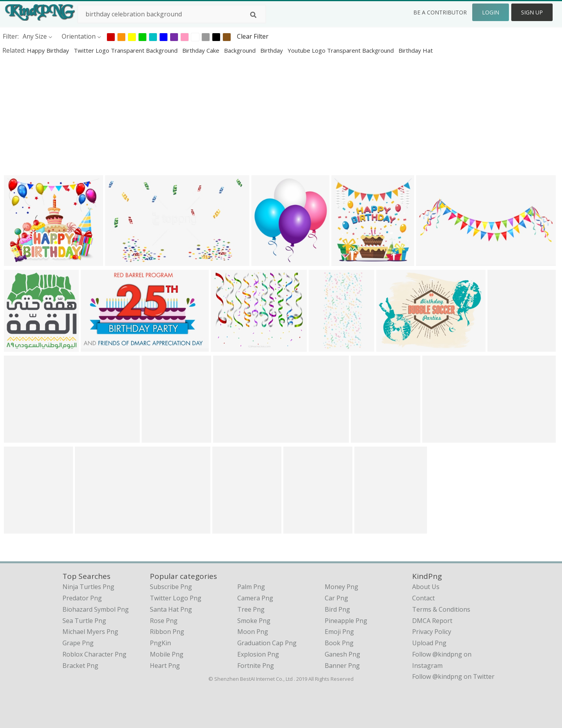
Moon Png (253, 632)
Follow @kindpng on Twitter (453, 676)
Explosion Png (258, 654)
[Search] (253, 15)
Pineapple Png (346, 621)
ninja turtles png (88, 587)
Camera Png (255, 598)
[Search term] (172, 14)
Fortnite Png (256, 666)
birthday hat (416, 50)
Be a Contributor (440, 12)
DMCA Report (432, 621)
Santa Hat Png (171, 609)
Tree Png (251, 609)
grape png (78, 643)
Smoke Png (254, 621)
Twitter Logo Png (176, 598)
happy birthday (49, 50)
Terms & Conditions (441, 609)
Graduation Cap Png (267, 643)
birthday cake (202, 50)
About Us (426, 587)
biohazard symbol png (96, 609)
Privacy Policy (432, 632)
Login (491, 12)
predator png (82, 598)
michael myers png (90, 632)
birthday (272, 50)
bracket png (80, 666)
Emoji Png (339, 632)
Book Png (339, 643)
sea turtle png (84, 621)
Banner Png (342, 666)
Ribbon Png (167, 632)
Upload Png (429, 643)
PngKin (160, 643)
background (241, 50)
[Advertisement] (234, 115)
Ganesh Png (342, 654)
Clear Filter (253, 36)
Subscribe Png (171, 587)
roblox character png (94, 654)
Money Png (341, 587)
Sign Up (532, 12)
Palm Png (251, 587)
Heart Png (165, 666)
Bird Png (337, 609)
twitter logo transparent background (126, 50)
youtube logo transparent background (341, 50)
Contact (423, 598)
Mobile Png (167, 654)
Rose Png (164, 621)
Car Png (336, 598)
